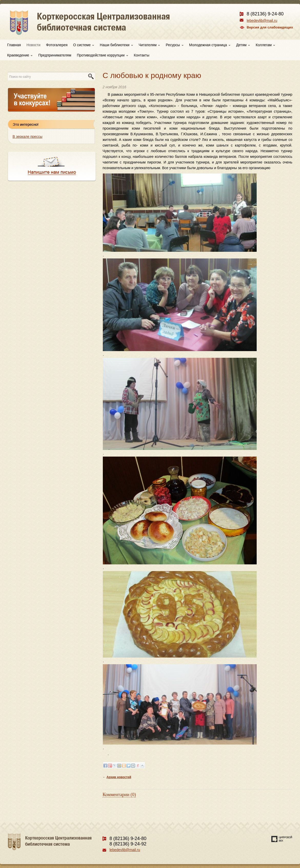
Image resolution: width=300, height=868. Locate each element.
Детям (243, 45)
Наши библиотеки (116, 45)
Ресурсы (174, 45)
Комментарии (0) (119, 795)
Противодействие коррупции (103, 55)
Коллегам (265, 45)
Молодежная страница (210, 45)
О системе (84, 45)
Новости (33, 45)
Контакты (142, 55)
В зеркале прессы (27, 137)
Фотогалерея (57, 45)
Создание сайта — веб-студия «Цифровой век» (282, 839)
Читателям (149, 45)
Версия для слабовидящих (270, 27)
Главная (14, 45)
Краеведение (20, 55)
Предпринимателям (55, 55)
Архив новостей (119, 777)
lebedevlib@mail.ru (262, 21)
